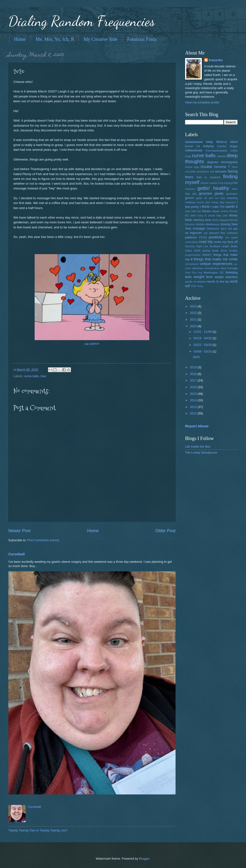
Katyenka (216, 60)
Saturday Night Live (197, 246)
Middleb (200, 224)
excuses (221, 171)
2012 (194, 413)
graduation (232, 194)
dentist (189, 167)
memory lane (202, 220)
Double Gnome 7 (215, 167)
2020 (194, 326)
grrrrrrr (190, 198)
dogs (197, 167)
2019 (194, 367)
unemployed (192, 264)
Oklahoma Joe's (217, 229)
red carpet (231, 238)
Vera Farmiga (229, 268)
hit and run (211, 198)
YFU (194, 286)
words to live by (218, 281)
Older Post (165, 531)
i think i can (209, 206)
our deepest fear (214, 233)
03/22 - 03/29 (203, 345)
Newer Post (19, 531)
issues (206, 211)
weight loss (203, 277)
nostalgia (199, 228)
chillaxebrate (194, 150)
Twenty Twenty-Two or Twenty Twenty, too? (38, 830)
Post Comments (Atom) (43, 540)
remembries (192, 242)
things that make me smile (216, 259)
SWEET (207, 255)
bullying (209, 146)
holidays (190, 202)
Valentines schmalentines (206, 268)
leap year (222, 216)
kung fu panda (206, 216)
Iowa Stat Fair (193, 211)
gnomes (206, 193)
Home (20, 39)
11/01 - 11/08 (203, 332)
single (225, 246)
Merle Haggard (220, 220)
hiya (223, 198)
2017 (194, 380)
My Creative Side (100, 39)
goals (219, 193)
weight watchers (226, 277)
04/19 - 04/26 (203, 338)
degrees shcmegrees (222, 162)
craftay (234, 151)
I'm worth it (229, 206)
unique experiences (216, 264)
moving (225, 224)
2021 (194, 319)
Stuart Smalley (229, 251)
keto (193, 215)
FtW (235, 183)
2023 (194, 306)
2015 (194, 394)
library (233, 215)
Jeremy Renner (229, 211)
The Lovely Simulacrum (201, 453)
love (43, 376)
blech (234, 142)
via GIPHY (92, 344)
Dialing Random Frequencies (82, 21)
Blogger (144, 859)
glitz (194, 194)
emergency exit (205, 172)
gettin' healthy (213, 188)
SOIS (197, 251)
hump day (218, 202)
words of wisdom (196, 282)
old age (233, 229)
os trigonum (194, 233)
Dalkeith (222, 156)
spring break (210, 251)
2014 (194, 400)
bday (209, 142)
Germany (190, 189)
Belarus (222, 142)
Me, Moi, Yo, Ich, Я (55, 39)
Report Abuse (197, 426)
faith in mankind (208, 177)
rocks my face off (226, 242)
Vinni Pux (191, 273)
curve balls (32, 376)
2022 (194, 313)
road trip (206, 242)
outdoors (232, 233)
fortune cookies (209, 183)
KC (187, 215)
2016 (194, 387)
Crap (188, 156)
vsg (200, 273)
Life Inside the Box (198, 447)
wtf (187, 286)
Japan (216, 211)
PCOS (203, 237)
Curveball (17, 554)
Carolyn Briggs (227, 146)
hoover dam (203, 202)
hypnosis (231, 202)
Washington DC (214, 273)
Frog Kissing (225, 183)
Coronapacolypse (216, 150)
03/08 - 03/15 (203, 351)
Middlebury (212, 224)
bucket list (193, 146)
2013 (194, 407)
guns (199, 198)
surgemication (193, 255)
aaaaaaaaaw (194, 142)
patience (191, 237)
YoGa (200, 286)
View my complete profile (202, 102)
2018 (194, 374)
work (234, 281)
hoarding (232, 198)
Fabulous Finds (142, 39)
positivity (216, 237)
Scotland (215, 246)
